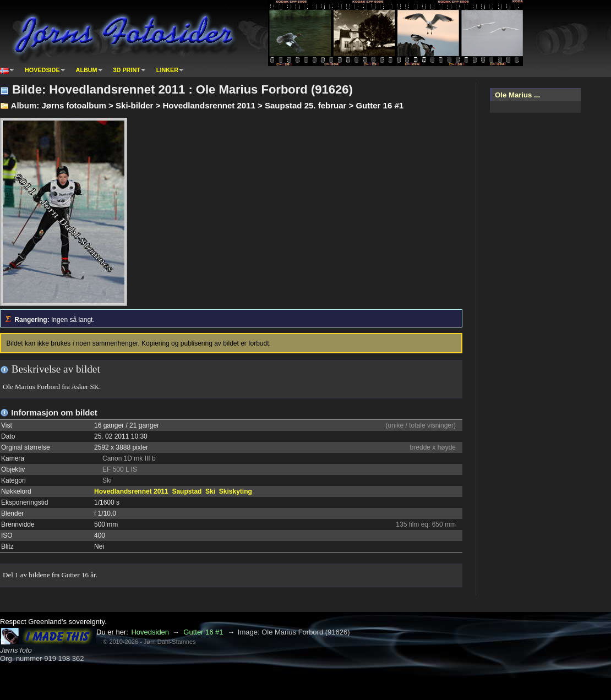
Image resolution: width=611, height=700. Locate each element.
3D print (127, 70)
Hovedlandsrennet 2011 (131, 491)
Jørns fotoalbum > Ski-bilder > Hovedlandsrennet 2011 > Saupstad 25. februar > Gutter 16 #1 (222, 105)
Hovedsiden (150, 632)
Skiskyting (236, 491)
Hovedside (42, 70)
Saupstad (187, 491)
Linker (167, 70)
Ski (210, 491)
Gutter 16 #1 (203, 632)
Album (87, 70)
